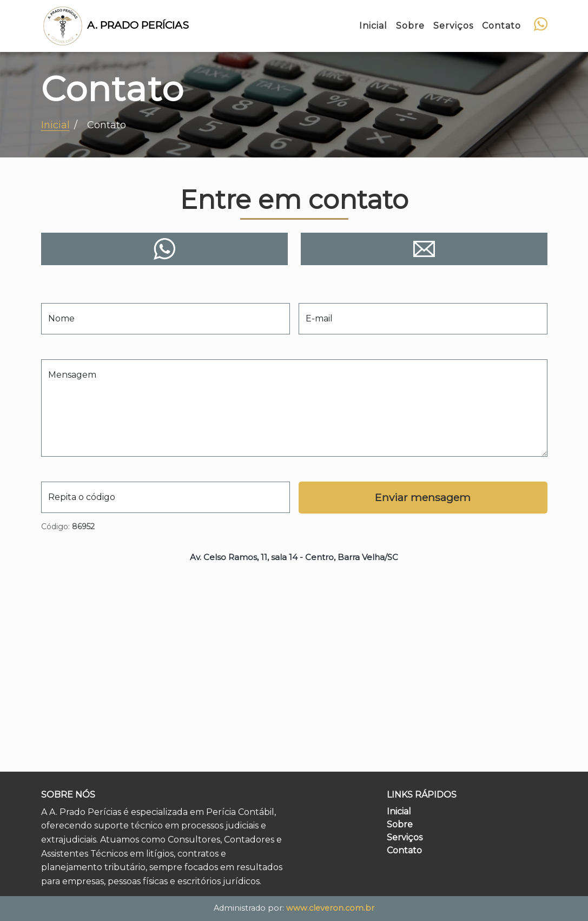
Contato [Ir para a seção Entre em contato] (501, 26)
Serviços (405, 837)
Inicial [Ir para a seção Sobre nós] (373, 26)
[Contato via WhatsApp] (541, 24)
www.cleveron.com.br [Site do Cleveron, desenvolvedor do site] (330, 908)
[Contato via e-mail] (424, 249)
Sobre (400, 824)
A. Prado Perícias (115, 26)
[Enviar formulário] (423, 498)
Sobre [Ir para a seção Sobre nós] (410, 26)
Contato (404, 850)
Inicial (399, 811)
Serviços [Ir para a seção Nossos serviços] (453, 26)
